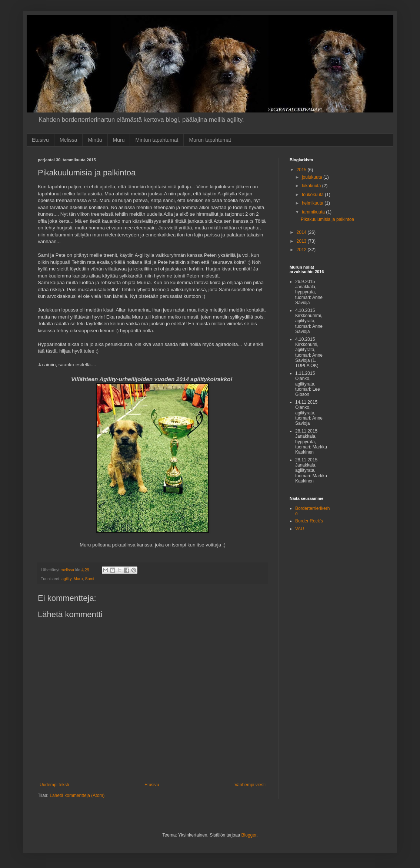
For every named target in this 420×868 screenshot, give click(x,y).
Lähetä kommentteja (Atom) (77, 795)
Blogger (249, 835)
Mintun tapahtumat (157, 140)
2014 (302, 232)
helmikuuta (313, 203)
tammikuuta (314, 212)
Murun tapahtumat (210, 140)
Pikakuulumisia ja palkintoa (327, 219)
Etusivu (40, 140)
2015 (302, 170)
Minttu (95, 140)
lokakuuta (312, 186)
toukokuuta (313, 195)
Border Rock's (309, 521)
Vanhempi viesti (250, 785)
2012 (302, 250)
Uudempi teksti (54, 785)
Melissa (68, 140)
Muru (119, 140)
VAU (300, 529)
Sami (89, 579)
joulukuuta (313, 177)
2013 (302, 241)
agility (66, 579)
